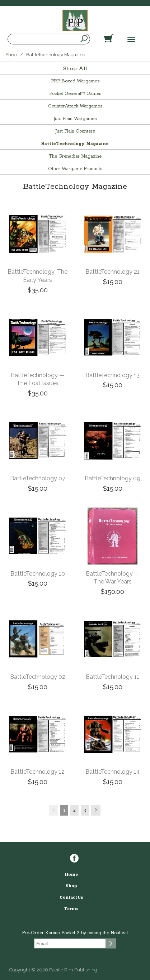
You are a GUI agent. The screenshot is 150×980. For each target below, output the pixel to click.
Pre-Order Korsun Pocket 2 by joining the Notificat (75, 933)
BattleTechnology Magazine (75, 144)
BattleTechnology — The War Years (113, 578)
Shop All (75, 69)
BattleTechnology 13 (112, 375)
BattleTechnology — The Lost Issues (38, 379)
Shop (11, 55)
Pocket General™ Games (75, 94)
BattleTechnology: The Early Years (37, 276)
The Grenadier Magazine (75, 156)
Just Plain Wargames (75, 119)
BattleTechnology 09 (112, 478)
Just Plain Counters (75, 131)
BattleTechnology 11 (112, 677)
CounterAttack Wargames (75, 106)
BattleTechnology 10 (38, 574)
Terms (71, 909)
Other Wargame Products (75, 169)
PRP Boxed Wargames (75, 81)
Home (71, 874)
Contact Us (71, 897)
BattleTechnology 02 (38, 677)
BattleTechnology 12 (37, 772)
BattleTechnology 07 (38, 478)
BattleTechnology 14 (113, 772)
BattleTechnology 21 (112, 272)
